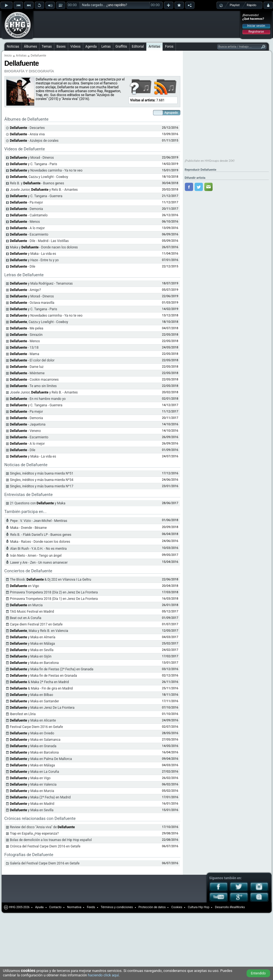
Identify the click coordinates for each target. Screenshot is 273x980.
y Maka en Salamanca (35, 740)
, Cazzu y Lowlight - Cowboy (39, 177)
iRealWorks (237, 907)
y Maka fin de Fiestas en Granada (44, 676)
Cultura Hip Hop (199, 907)
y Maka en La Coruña (35, 772)
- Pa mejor (27, 202)
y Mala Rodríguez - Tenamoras (41, 284)
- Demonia (27, 209)
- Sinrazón (26, 335)
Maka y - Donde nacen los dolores (44, 247)
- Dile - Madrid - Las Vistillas (40, 241)
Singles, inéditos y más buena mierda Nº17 (42, 486)
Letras (106, 47)
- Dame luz (27, 367)
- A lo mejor (27, 228)
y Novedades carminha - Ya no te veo (46, 170)
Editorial (138, 47)
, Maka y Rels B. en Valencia (39, 631)
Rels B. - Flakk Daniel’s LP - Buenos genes (41, 535)
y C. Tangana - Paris (34, 164)
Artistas (154, 47)
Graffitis (121, 47)
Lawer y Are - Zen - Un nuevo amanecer (39, 563)
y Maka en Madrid (32, 804)
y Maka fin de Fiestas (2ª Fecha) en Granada (52, 669)
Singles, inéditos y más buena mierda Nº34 (42, 480)
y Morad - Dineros (32, 296)
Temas (47, 47)
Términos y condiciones (117, 907)
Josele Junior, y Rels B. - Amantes (44, 190)
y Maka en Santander (35, 701)
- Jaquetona (28, 424)
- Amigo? (26, 290)
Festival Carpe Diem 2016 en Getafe (37, 727)
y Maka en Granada (33, 746)
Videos (76, 47)
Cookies (177, 907)
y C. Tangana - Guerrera (36, 196)
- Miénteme (27, 373)
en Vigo (25, 586)
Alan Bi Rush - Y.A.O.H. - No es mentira (39, 549)
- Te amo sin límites (33, 386)
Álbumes (30, 47)
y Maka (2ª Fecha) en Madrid (40, 797)
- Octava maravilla (32, 303)
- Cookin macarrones (34, 380)
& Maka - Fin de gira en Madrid (41, 688)
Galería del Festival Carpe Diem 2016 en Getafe (45, 863)
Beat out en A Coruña (26, 618)
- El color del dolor (32, 360)
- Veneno (25, 431)
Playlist (235, 5)
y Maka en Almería (33, 637)
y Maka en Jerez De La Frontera (42, 708)
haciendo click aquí (103, 975)
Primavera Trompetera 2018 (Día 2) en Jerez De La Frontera (54, 592)
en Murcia (26, 605)
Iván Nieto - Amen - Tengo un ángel (36, 556)
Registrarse (256, 32)
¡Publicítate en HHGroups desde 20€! (210, 161)
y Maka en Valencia (33, 785)
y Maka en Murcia (32, 791)
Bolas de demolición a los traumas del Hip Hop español (51, 840)
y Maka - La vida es (33, 254)
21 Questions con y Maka (38, 503)
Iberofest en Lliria (23, 714)
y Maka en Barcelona (35, 663)
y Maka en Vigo (30, 778)
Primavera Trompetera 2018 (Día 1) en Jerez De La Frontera (54, 599)
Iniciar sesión (256, 26)
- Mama (25, 354)
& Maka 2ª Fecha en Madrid (40, 682)
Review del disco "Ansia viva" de (42, 827)
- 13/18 (24, 348)
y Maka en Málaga (33, 644)
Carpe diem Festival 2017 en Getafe (36, 624)
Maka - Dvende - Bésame (29, 528)
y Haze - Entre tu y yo (34, 260)
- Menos (25, 222)
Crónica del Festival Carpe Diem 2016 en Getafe (45, 846)
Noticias (13, 47)
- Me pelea (27, 328)
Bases (61, 47)
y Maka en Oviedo (32, 733)
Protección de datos (152, 907)
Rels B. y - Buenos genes (37, 183)
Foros (169, 47)
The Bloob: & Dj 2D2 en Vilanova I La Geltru (51, 580)
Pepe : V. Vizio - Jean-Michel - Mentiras (39, 521)
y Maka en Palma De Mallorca (41, 759)
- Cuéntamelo (29, 215)
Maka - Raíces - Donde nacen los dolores (40, 542)
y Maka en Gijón (31, 656)
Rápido (252, 5)
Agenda (91, 47)
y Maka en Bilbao (32, 695)
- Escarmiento (29, 234)
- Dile (23, 267)
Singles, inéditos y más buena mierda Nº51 (42, 473)
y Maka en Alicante (33, 720)
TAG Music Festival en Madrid (32, 612)
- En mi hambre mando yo (38, 399)
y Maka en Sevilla (32, 650)
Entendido (258, 973)
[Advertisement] (70, 20)
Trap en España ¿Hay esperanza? (34, 834)
